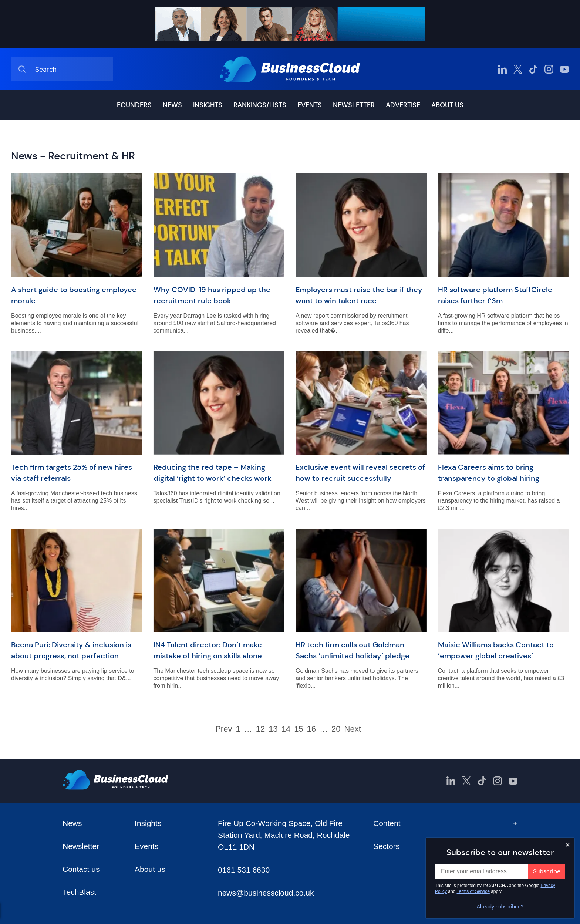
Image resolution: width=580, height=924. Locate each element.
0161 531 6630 (244, 870)
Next (353, 729)
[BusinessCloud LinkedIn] (502, 69)
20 (336, 729)
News (172, 105)
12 (260, 729)
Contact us (81, 869)
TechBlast (79, 892)
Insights (208, 105)
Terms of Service (473, 891)
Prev (224, 729)
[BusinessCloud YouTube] (564, 69)
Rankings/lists (260, 105)
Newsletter (354, 105)
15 (299, 729)
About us (447, 105)
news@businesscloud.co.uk (266, 893)
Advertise (403, 105)
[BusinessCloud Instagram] (549, 69)
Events (310, 105)
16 (311, 729)
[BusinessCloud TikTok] (533, 69)
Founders (134, 105)
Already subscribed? (500, 907)
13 (273, 729)
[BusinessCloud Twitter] (518, 69)
